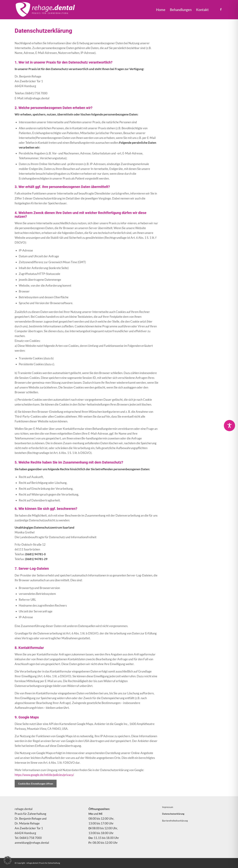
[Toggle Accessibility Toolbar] (229, 426)
